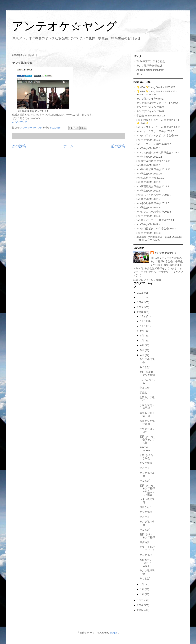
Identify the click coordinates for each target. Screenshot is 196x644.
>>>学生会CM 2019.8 (148, 191)
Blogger (114, 633)
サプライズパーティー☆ (147, 549)
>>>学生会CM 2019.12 (149, 157)
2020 (140, 302)
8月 (142, 336)
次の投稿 (19, 146)
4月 (142, 355)
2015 (140, 610)
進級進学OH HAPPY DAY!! (146, 563)
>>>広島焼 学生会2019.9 (150, 178)
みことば (145, 367)
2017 (140, 600)
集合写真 (145, 542)
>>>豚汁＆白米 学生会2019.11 (153, 161)
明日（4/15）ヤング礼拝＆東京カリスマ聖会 (147, 490)
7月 (142, 341)
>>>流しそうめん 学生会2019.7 (154, 195)
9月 (142, 331)
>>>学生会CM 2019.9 (148, 182)
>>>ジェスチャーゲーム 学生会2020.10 (158, 127)
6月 (142, 345)
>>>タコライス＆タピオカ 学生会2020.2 (159, 135)
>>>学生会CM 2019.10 (149, 174)
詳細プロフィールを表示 (147, 280)
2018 (140, 312)
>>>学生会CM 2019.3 (148, 233)
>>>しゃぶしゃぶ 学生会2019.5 (154, 212)
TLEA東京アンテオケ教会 (151, 61)
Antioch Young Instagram (150, 70)
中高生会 (145, 388)
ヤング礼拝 (146, 463)
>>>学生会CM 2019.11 (149, 165)
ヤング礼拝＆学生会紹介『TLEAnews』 (159, 103)
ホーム (68, 146)
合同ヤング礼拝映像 (147, 423)
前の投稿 (118, 146)
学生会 (143, 392)
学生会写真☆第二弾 (147, 407)
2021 (140, 297)
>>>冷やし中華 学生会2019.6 (153, 203)
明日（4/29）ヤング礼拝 (147, 374)
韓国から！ (146, 507)
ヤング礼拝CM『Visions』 (151, 99)
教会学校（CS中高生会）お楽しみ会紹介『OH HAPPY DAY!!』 (159, 239)
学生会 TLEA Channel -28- (151, 116)
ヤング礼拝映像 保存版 (149, 66)
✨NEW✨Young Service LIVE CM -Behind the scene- (157, 93)
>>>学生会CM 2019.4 (148, 224)
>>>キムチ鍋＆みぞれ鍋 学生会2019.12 (158, 153)
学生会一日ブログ (147, 430)
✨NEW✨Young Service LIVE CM (156, 87)
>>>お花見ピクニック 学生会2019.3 (157, 229)
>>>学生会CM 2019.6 (148, 207)
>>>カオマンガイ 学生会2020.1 (154, 144)
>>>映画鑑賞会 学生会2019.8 (153, 186)
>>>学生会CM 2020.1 (148, 148)
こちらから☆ (20, 122)
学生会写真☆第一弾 (147, 415)
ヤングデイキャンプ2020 (150, 107)
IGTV (139, 74)
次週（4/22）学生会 (147, 457)
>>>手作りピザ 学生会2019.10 (153, 169)
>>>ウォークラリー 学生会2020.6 (155, 131)
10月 (143, 326)
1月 (142, 594)
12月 (143, 316)
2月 (142, 589)
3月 (142, 585)
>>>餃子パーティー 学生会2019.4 (155, 220)
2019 (140, 307)
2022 (140, 293)
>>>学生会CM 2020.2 (148, 140)
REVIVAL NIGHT (145, 449)
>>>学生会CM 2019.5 (148, 216)
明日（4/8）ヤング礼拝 (147, 536)
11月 (143, 321)
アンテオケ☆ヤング (64, 26)
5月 (142, 350)
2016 (140, 605)
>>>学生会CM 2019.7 (148, 199)
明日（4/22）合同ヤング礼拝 (147, 439)
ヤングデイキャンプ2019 (150, 111)
